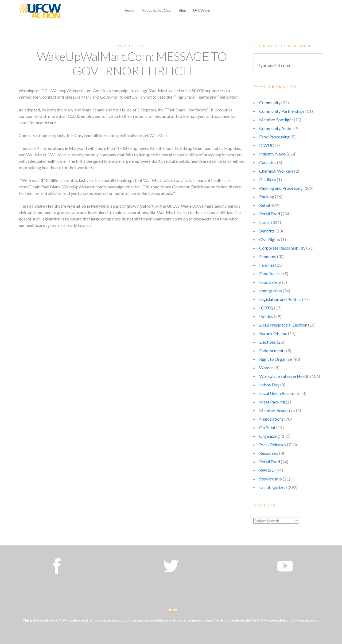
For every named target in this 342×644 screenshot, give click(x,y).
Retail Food (270, 214)
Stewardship (271, 479)
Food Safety (270, 282)
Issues (265, 222)
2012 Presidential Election (283, 325)
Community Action (276, 128)
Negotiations (271, 419)
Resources (269, 453)
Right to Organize (275, 359)
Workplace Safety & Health (284, 376)
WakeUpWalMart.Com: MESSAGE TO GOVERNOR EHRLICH (132, 63)
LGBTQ (266, 308)
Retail (265, 205)
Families (267, 265)
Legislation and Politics (280, 299)
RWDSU (267, 470)
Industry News (273, 154)
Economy (268, 256)
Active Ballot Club (157, 10)
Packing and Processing (281, 188)
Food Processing (274, 137)
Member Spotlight (276, 120)
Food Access (271, 273)
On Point (267, 427)
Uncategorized (273, 487)
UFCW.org (202, 10)
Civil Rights (270, 239)
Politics (266, 316)
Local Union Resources (280, 393)
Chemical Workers (276, 171)
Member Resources (277, 410)
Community (270, 102)
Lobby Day (269, 385)
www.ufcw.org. (308, 620)
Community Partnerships (282, 111)
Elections (268, 342)
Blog (182, 10)
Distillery (268, 179)
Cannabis (268, 162)
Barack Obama (273, 333)
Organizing (269, 436)
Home (129, 10)
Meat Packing (272, 402)
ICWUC (267, 145)
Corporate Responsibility (282, 248)
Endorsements (272, 350)
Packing (267, 197)
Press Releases (273, 445)
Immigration (271, 291)
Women (266, 368)
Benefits (267, 231)
